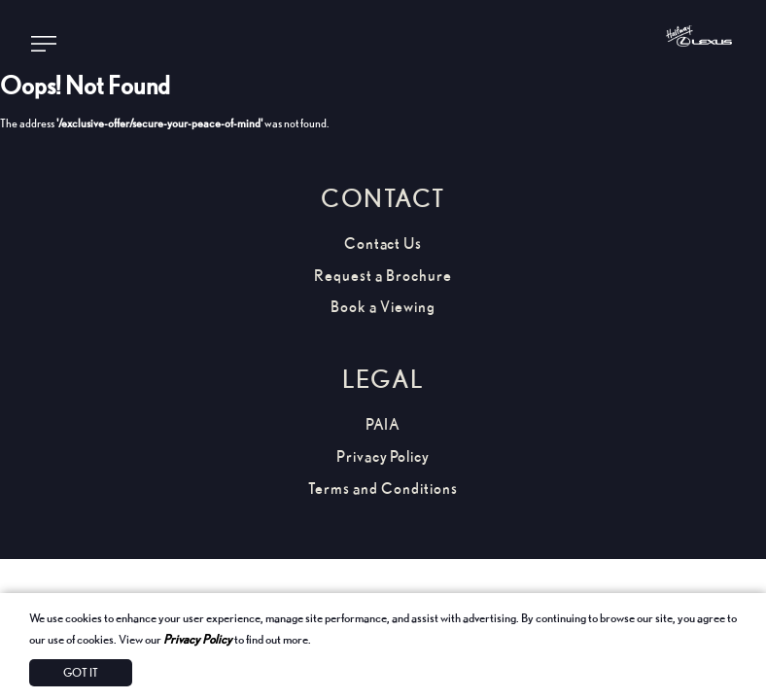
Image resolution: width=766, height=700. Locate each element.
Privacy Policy (198, 639)
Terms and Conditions (383, 489)
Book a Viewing (383, 307)
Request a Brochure (383, 276)
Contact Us (383, 244)
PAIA (383, 424)
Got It (81, 672)
